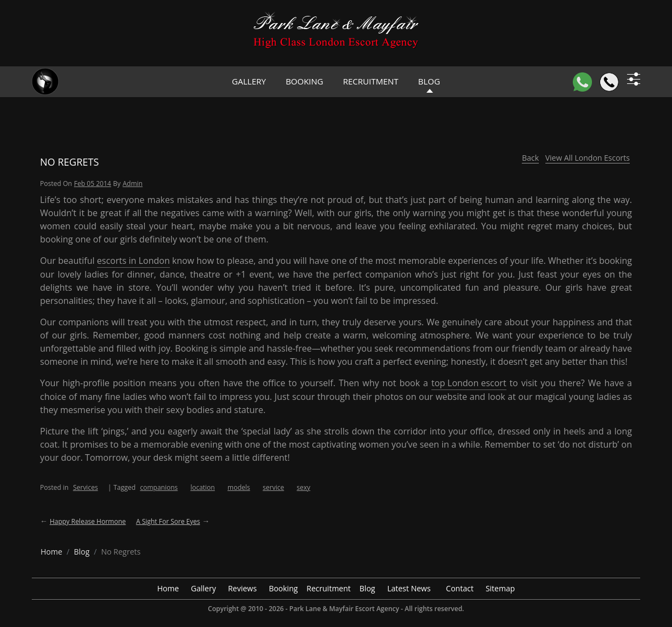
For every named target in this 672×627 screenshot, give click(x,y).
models (239, 487)
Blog (368, 588)
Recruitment (371, 81)
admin (133, 183)
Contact (460, 588)
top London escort (469, 383)
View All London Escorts (588, 158)
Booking (304, 81)
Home (168, 588)
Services (85, 487)
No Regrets (69, 162)
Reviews (242, 588)
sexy (303, 487)
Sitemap (500, 588)
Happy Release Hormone (88, 521)
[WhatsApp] (582, 82)
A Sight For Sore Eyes (168, 521)
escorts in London (133, 261)
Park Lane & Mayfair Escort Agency (344, 609)
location (203, 487)
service (273, 487)
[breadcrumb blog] (82, 552)
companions (159, 487)
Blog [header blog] (429, 81)
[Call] (609, 82)
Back (530, 158)
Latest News (409, 588)
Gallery (249, 81)
